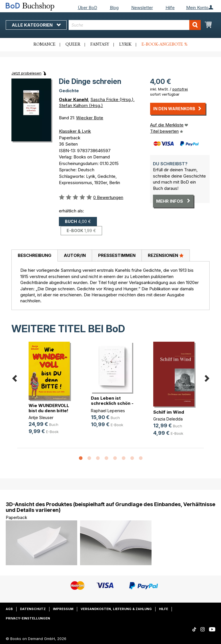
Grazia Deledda (168, 419)
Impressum (63, 609)
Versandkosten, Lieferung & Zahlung (116, 609)
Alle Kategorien (36, 25)
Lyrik (125, 45)
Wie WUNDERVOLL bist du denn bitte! (49, 408)
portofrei (180, 89)
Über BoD (87, 8)
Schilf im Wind (169, 412)
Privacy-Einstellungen (28, 618)
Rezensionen (166, 255)
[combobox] (135, 25)
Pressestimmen (117, 255)
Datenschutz (33, 609)
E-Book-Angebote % (165, 45)
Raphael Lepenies (108, 411)
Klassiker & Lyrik (75, 131)
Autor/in (75, 255)
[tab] (34, 256)
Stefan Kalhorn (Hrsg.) (81, 105)
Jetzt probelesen (26, 73)
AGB (9, 609)
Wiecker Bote (90, 118)
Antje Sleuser (41, 417)
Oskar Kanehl (73, 99)
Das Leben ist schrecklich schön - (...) (112, 403)
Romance (44, 45)
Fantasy (100, 45)
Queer (73, 45)
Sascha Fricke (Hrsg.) (112, 99)
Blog (114, 8)
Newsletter (142, 8)
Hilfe (170, 8)
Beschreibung (35, 255)
